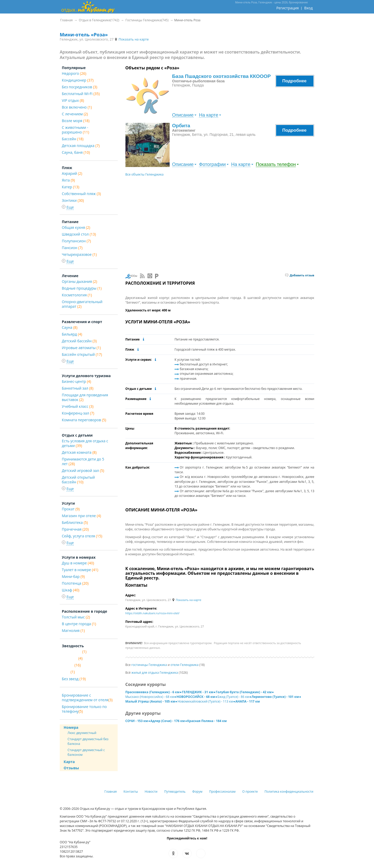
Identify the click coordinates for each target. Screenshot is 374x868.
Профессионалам (222, 792)
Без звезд (74, 679)
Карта (69, 762)
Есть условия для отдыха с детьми (85, 443)
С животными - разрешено (75, 130)
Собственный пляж (81, 194)
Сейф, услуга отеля (82, 536)
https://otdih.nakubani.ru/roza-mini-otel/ (153, 613)
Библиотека (75, 522)
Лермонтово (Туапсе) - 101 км (275, 697)
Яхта (68, 180)
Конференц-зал (78, 413)
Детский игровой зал (83, 470)
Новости (151, 792)
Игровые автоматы (81, 348)
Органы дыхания (79, 281)
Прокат (71, 509)
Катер (71, 187)
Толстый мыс (76, 617)
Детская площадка (81, 146)
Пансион (72, 248)
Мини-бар (73, 576)
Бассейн (73, 139)
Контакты (131, 792)
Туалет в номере (80, 570)
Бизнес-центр (76, 381)
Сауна (70, 327)
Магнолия (73, 630)
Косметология (77, 295)
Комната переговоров (84, 420)
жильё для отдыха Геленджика (155, 673)
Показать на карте (131, 39)
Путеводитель (175, 792)
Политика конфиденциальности (289, 792)
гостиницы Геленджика (149, 665)
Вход (308, 8)
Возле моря (76, 121)
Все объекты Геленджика (145, 174)
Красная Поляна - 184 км (207, 721)
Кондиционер (78, 80)
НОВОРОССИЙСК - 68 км (196, 697)
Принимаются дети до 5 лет (83, 461)
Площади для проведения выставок (85, 397)
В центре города (79, 624)
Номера (71, 727)
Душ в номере (78, 563)
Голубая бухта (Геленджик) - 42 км (244, 692)
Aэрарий (72, 173)
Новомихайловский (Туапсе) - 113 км (205, 701)
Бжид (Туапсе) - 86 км (233, 697)
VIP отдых (73, 100)
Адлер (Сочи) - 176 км (168, 721)
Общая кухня (76, 227)
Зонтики (73, 200)
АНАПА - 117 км (248, 701)
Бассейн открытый (82, 354)
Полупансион (76, 241)
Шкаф (71, 590)
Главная (111, 792)
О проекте (250, 792)
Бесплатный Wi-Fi (81, 94)
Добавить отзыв (300, 275)
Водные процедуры (82, 288)
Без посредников (79, 87)
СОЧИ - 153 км (137, 721)
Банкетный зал (78, 388)
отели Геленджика (185, 665)
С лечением (75, 114)
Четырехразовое (79, 254)
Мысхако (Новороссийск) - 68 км (150, 697)
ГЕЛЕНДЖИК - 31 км (198, 692)
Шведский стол (79, 234)
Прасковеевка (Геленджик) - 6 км (153, 692)
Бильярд (72, 334)
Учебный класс (78, 406)
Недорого (74, 73)
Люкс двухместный (82, 733)
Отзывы (71, 768)
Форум (197, 792)
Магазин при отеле (81, 516)
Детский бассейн (79, 341)
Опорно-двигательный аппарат (82, 304)
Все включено (77, 107)
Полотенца (75, 583)
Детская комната (79, 452)
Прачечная (75, 529)
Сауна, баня (76, 152)
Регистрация (288, 8)
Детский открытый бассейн (78, 480)
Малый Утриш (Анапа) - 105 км (150, 701)
